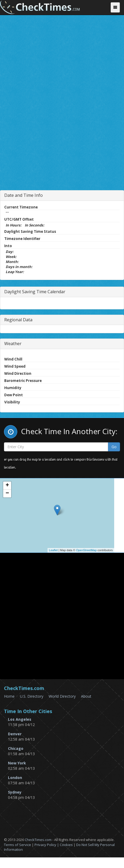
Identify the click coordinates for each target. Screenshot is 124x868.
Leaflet (53, 550)
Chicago (16, 748)
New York (17, 763)
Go (114, 447)
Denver (15, 734)
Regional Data (18, 320)
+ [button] (7, 486)
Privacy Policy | (47, 845)
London (15, 778)
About (86, 696)
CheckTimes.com (38, 840)
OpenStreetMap (86, 550)
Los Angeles (20, 719)
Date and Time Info (23, 195)
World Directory (62, 696)
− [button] (7, 493)
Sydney (15, 792)
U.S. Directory (32, 696)
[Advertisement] (62, 122)
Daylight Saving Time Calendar (35, 292)
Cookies (66, 845)
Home (9, 696)
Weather (13, 344)
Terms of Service (18, 845)
